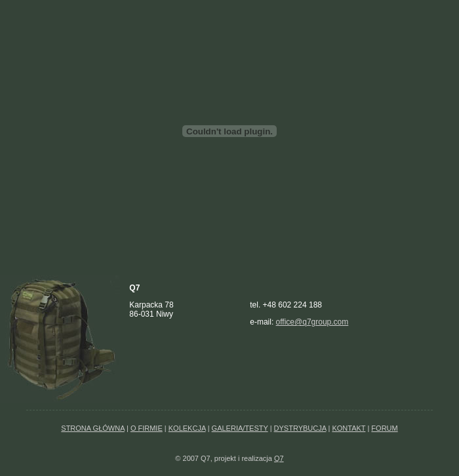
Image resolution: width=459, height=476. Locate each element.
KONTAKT (349, 428)
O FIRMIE (147, 428)
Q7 (279, 458)
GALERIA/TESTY (240, 428)
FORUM (384, 428)
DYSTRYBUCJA (300, 428)
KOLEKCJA (187, 428)
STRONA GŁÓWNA (93, 428)
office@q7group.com (312, 322)
